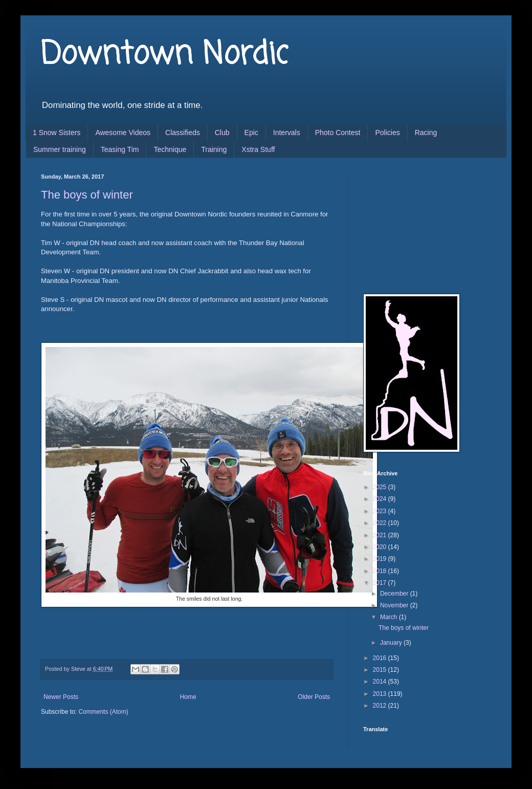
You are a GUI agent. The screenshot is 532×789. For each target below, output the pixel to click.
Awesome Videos (123, 133)
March (390, 617)
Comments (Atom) (103, 712)
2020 (381, 547)
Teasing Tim (120, 149)
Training (214, 149)
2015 (381, 670)
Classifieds (183, 133)
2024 (381, 499)
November (395, 605)
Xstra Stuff (258, 149)
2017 (381, 583)
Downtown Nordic (164, 55)
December (395, 594)
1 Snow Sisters (57, 133)
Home (188, 697)
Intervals (287, 133)
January (392, 643)
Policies (387, 133)
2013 (381, 694)
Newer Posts (61, 697)
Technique (170, 149)
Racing (426, 133)
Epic (251, 133)
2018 (381, 571)
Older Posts (314, 697)
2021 (381, 535)
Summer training (60, 149)
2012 (381, 706)
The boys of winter (87, 195)
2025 (381, 487)
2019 (381, 559)
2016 (381, 658)
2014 (381, 682)
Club (222, 133)
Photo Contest (338, 133)
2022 (381, 523)
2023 (381, 511)
